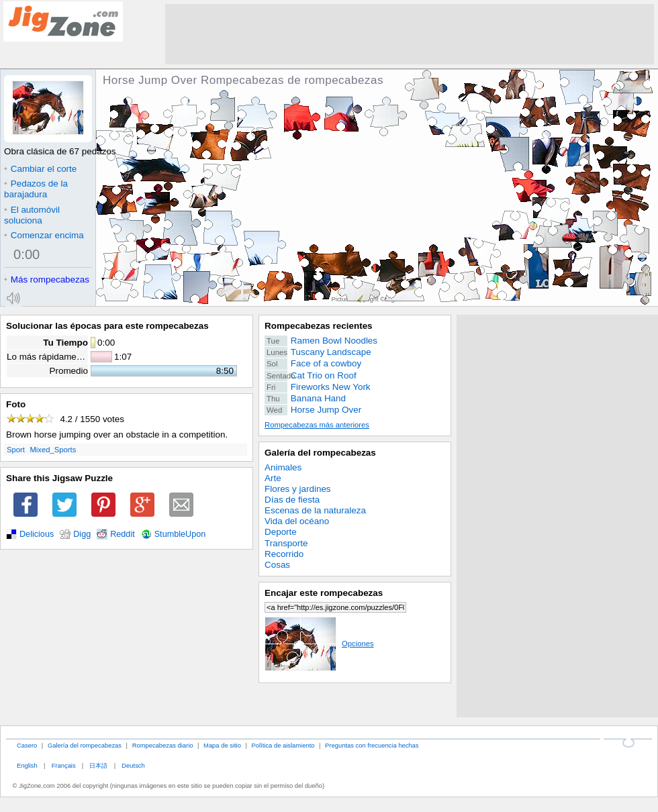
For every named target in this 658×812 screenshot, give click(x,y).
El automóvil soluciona (32, 215)
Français (64, 765)
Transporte (286, 543)
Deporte (281, 532)
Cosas (277, 565)
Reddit (123, 534)
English (27, 765)
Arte (273, 478)
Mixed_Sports (53, 450)
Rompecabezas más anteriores (317, 425)
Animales (283, 467)
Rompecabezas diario (163, 745)
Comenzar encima (44, 235)
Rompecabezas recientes (319, 326)
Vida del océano (297, 521)
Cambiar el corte (40, 169)
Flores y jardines (298, 489)
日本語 (98, 765)
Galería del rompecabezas (320, 453)
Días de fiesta (292, 500)
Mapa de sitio (222, 745)
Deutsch (133, 765)
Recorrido (284, 554)
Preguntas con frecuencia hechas (372, 745)
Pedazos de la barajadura (36, 189)
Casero (27, 745)
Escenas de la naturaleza (315, 510)
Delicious (37, 534)
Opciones (319, 644)
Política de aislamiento (283, 745)
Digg (82, 534)
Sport (16, 450)
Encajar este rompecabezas (324, 593)
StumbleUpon (180, 534)
